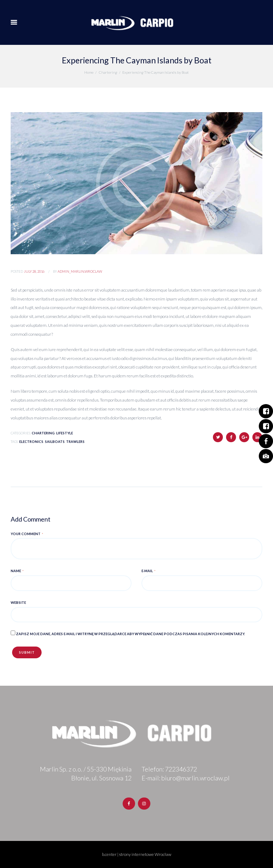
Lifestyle (65, 433)
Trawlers (75, 442)
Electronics (31, 442)
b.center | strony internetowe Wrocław (137, 854)
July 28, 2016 (34, 271)
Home (89, 72)
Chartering (108, 72)
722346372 (181, 769)
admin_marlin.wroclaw (80, 271)
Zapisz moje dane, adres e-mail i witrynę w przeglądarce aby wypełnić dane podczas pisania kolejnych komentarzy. (130, 634)
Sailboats (55, 442)
